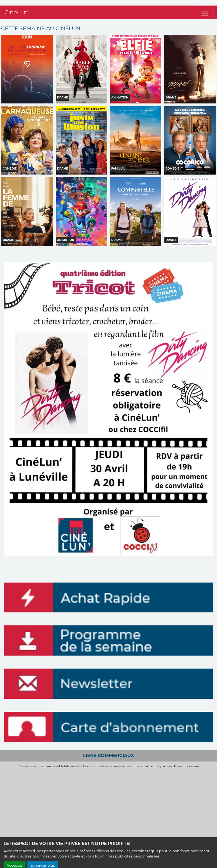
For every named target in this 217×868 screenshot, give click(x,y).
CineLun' (17, 7)
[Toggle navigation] (205, 8)
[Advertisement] (108, 810)
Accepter (15, 860)
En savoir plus (43, 860)
